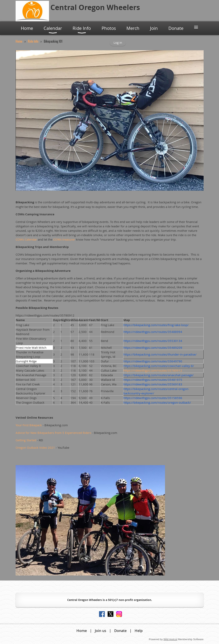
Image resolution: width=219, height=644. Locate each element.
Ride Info (33, 41)
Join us (100, 631)
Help (139, 631)
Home (19, 41)
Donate (120, 631)
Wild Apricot (170, 639)
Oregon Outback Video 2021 (35, 447)
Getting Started (26, 440)
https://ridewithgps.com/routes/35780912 (153, 370)
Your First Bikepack (29, 425)
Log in (118, 42)
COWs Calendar (26, 239)
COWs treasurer (64, 239)
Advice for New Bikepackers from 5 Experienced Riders (53, 433)
